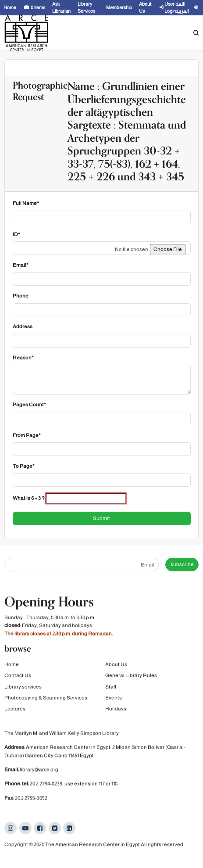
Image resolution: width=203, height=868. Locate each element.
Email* (21, 265)
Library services (23, 687)
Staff (111, 687)
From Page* (27, 435)
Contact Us (18, 676)
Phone (21, 296)
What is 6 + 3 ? (29, 498)
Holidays (116, 710)
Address (23, 326)
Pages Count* (29, 405)
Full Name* (26, 203)
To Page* (24, 466)
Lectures (15, 710)
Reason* (23, 358)
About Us (116, 665)
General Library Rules (131, 676)
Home (12, 665)
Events (114, 699)
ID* (16, 234)
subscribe (182, 564)
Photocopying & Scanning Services (46, 699)
